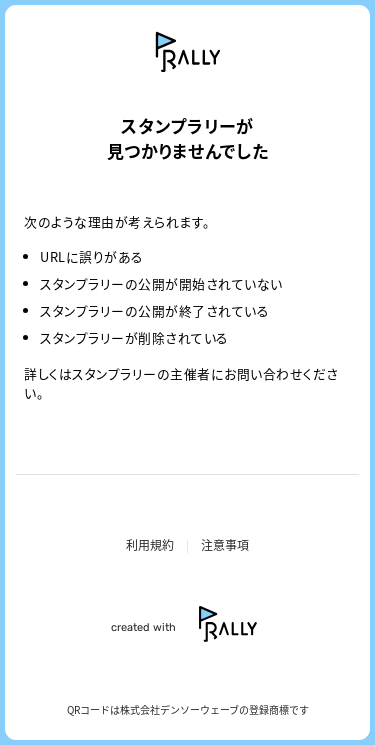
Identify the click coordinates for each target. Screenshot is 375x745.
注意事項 (225, 544)
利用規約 (150, 544)
